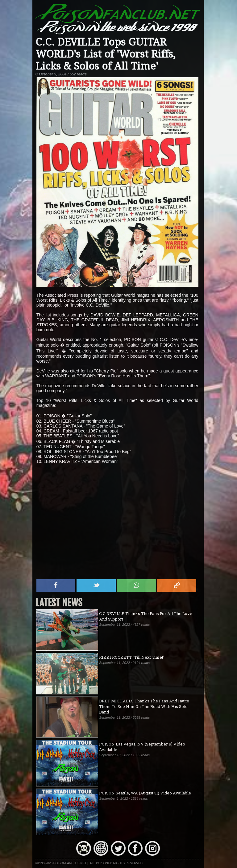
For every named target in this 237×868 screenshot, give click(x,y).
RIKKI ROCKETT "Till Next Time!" (132, 657)
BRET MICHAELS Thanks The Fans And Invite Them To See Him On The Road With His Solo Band (144, 706)
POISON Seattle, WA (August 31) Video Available (145, 793)
